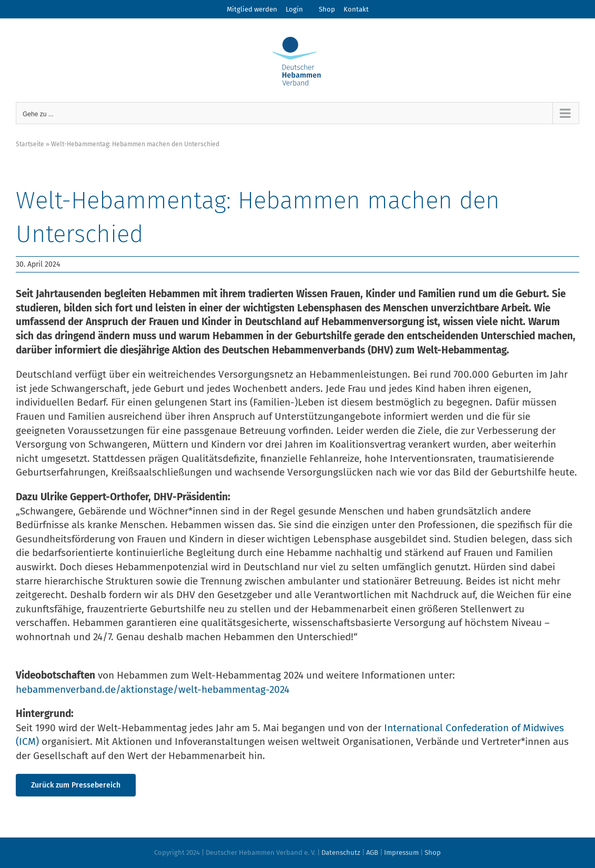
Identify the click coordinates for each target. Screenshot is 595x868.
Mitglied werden (252, 9)
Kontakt (356, 9)
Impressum (401, 852)
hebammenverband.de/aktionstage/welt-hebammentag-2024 (153, 689)
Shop (327, 9)
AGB (372, 852)
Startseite (30, 144)
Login (294, 9)
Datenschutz (341, 852)
